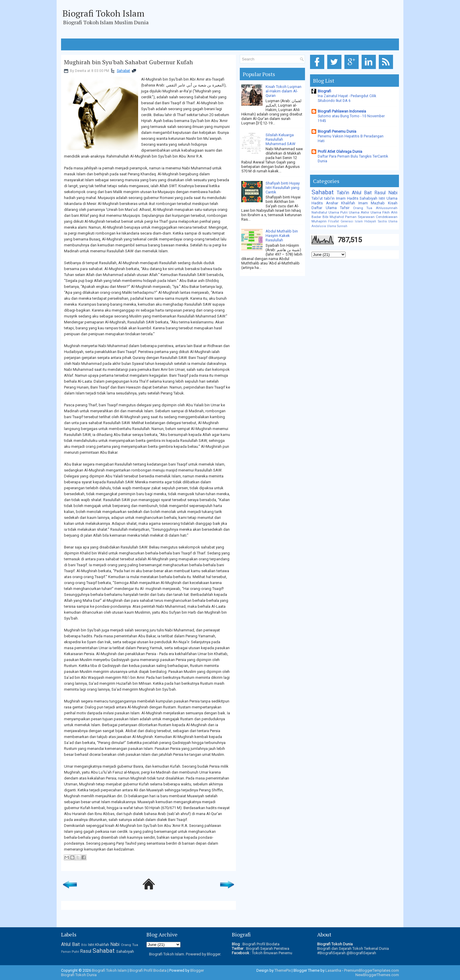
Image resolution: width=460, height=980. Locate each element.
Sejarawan (366, 217)
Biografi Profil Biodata (261, 944)
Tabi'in (343, 193)
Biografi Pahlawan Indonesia (342, 111)
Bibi (325, 217)
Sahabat (123, 71)
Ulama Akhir (359, 212)
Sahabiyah (368, 198)
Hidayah (370, 221)
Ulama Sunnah (337, 226)
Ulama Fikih (380, 212)
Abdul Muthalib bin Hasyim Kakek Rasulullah (282, 236)
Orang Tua (363, 208)
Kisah (393, 203)
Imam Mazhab (372, 203)
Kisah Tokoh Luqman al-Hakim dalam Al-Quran (283, 91)
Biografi (324, 91)
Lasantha (333, 970)
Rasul (380, 193)
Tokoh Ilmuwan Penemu (272, 953)
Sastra (382, 221)
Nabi (393, 193)
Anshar (332, 203)
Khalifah (348, 203)
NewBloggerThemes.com (377, 975)
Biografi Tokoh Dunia (79, 975)
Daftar (317, 208)
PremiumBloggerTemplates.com (372, 970)
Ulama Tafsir (338, 208)
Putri (344, 212)
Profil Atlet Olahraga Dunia (340, 151)
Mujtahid (337, 217)
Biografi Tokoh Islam (103, 13)
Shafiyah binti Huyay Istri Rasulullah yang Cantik (283, 188)
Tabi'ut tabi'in (323, 198)
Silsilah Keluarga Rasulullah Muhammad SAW (281, 139)
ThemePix (283, 970)
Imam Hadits (347, 198)
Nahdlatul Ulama (325, 212)
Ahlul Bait (362, 193)
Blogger (214, 954)
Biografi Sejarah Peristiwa (268, 948)
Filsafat (333, 221)
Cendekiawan (387, 217)
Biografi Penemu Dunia (337, 131)
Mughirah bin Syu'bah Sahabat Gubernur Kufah (128, 62)
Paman (351, 217)
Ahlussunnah (387, 208)
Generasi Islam (352, 221)
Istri (382, 198)
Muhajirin (319, 221)
